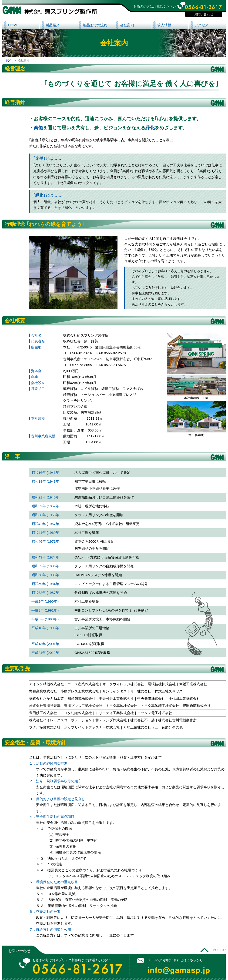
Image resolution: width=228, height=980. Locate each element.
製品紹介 (53, 25)
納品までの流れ (95, 25)
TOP (9, 61)
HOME (13, 25)
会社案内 (127, 25)
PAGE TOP (219, 950)
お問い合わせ (204, 14)
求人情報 (164, 25)
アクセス (201, 25)
